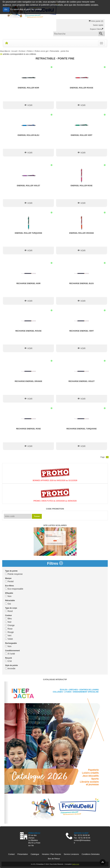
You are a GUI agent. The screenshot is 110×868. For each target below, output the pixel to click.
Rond (9, 611)
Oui (8, 604)
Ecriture (22, 51)
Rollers (30, 51)
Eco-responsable (14, 589)
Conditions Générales (91, 854)
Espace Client (97, 29)
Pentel (9, 581)
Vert (8, 636)
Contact (11, 854)
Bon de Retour (54, 859)
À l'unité (10, 654)
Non (8, 596)
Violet (9, 639)
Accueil (14, 51)
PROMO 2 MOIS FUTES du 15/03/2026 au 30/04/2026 (55, 501)
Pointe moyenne (14, 574)
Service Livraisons (71, 854)
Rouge (9, 632)
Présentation (23, 854)
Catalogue (35, 854)
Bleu (8, 619)
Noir (8, 622)
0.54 (8, 661)
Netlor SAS (76, 864)
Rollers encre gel (42, 51)
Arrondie (10, 668)
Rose (9, 629)
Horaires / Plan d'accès (51, 854)
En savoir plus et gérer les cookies (26, 9)
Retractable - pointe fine (59, 51)
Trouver (37, 516)
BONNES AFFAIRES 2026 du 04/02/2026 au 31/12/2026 (55, 480)
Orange (10, 625)
